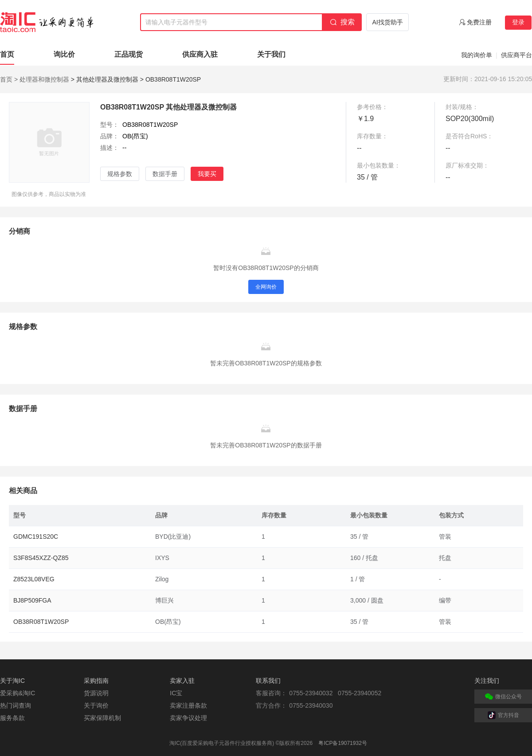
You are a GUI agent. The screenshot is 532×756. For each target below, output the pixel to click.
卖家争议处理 (188, 718)
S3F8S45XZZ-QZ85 (41, 558)
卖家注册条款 (188, 705)
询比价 (64, 54)
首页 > (9, 79)
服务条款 (12, 718)
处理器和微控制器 (44, 79)
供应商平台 (516, 55)
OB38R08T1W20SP (41, 622)
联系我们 (268, 681)
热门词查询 (16, 705)
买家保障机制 (102, 718)
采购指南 (96, 681)
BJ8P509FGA (32, 600)
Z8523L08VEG (34, 579)
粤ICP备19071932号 (342, 743)
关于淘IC (12, 681)
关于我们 (271, 54)
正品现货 (129, 54)
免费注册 (479, 22)
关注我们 (487, 681)
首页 (7, 54)
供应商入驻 (200, 54)
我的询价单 (477, 55)
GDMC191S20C (36, 537)
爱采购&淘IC (18, 693)
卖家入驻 (182, 681)
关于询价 (96, 705)
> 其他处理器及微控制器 (105, 79)
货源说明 (96, 693)
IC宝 (176, 693)
